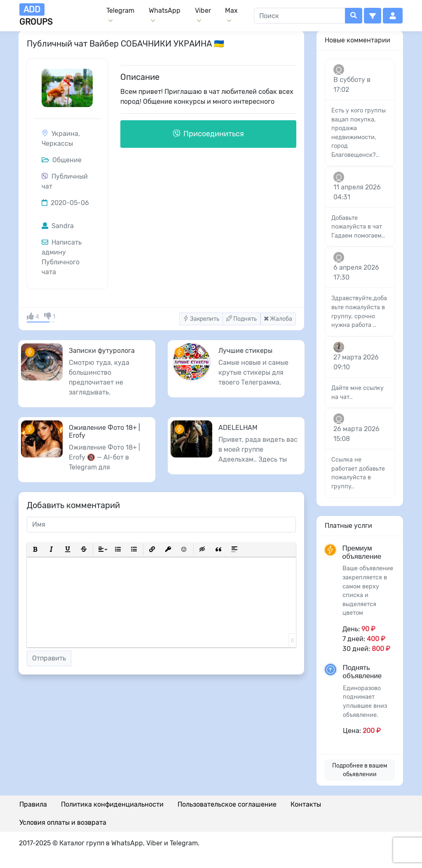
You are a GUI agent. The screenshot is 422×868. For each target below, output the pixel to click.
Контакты (306, 804)
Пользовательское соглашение (227, 804)
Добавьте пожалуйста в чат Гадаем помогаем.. (358, 227)
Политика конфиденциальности (112, 804)
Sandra (58, 226)
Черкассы (57, 143)
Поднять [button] (241, 319)
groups (36, 15)
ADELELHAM (238, 428)
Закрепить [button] (201, 319)
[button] (373, 16)
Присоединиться (208, 134)
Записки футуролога (102, 351)
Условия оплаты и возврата (63, 822)
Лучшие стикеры (245, 351)
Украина (65, 134)
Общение (62, 160)
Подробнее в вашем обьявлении (360, 770)
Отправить (49, 658)
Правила (33, 804)
